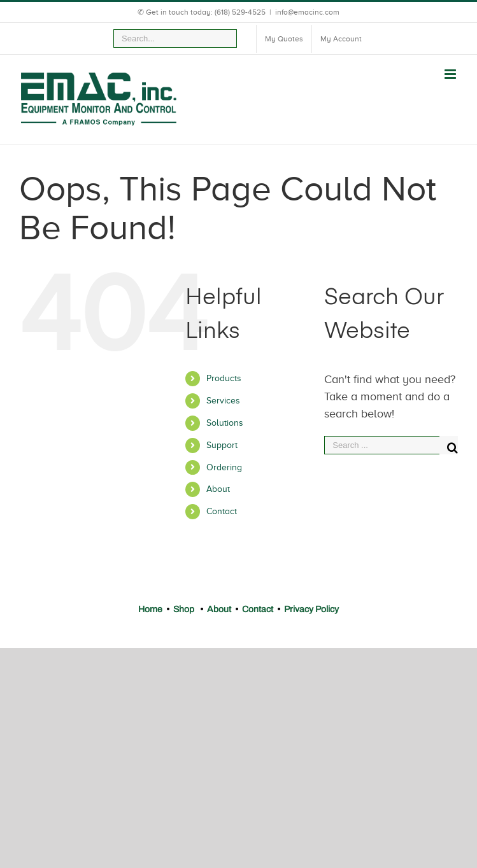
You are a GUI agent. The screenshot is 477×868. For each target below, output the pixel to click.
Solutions (225, 423)
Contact (222, 511)
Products (224, 378)
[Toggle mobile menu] (451, 74)
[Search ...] (382, 445)
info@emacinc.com (307, 12)
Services (223, 401)
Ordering (224, 467)
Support (222, 445)
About (218, 489)
